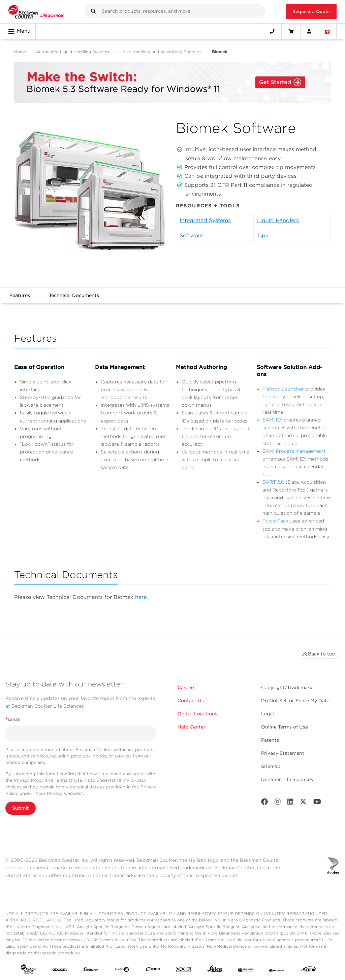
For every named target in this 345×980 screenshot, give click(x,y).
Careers (186, 687)
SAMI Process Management (294, 451)
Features (20, 295)
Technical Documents (74, 295)
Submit (21, 808)
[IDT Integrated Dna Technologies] (184, 971)
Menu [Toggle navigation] (19, 31)
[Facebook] (264, 803)
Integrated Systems (205, 220)
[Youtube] (317, 803)
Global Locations (197, 714)
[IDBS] (153, 971)
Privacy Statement (283, 753)
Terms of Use (68, 780)
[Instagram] (278, 803)
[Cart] (291, 31)
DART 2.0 (273, 482)
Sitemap (271, 766)
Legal (268, 714)
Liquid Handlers (278, 220)
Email (13, 719)
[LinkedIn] (290, 803)
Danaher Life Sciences (287, 779)
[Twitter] (303, 803)
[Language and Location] (327, 31)
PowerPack (275, 521)
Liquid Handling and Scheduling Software (161, 52)
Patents (270, 740)
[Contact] (272, 31)
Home (20, 52)
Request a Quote (311, 12)
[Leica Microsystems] (215, 970)
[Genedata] (122, 971)
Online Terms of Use (285, 727)
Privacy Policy (29, 780)
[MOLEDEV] (246, 971)
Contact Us (191, 701)
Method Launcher (283, 389)
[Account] (309, 31)
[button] (93, 11)
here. (142, 597)
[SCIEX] (308, 970)
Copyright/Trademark (287, 687)
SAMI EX (272, 420)
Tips (263, 235)
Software (191, 235)
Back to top (318, 654)
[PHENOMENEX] (277, 971)
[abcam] (60, 971)
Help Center (192, 727)
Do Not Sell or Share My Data (295, 701)
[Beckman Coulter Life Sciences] (36, 12)
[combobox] (175, 11)
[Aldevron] (91, 971)
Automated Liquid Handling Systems (73, 52)
